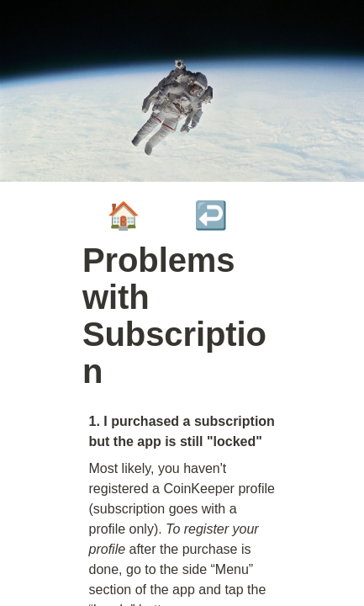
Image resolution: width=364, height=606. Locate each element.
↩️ (211, 215)
